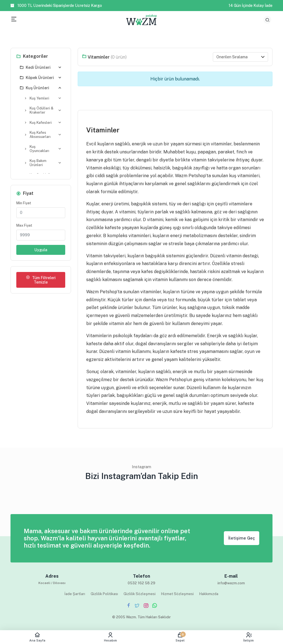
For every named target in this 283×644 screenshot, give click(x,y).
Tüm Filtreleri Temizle (41, 281)
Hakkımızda (209, 594)
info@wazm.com (231, 583)
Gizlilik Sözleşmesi (140, 594)
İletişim (248, 637)
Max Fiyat (24, 227)
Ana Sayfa (37, 637)
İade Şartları (75, 594)
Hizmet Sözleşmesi (177, 594)
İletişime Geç (242, 538)
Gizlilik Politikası (104, 594)
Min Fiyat (24, 204)
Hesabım (110, 637)
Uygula (41, 251)
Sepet (180, 637)
